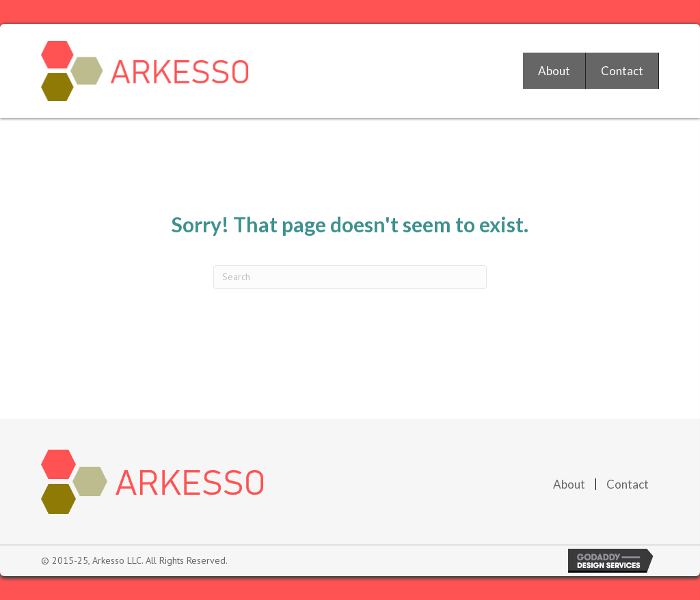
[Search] (350, 277)
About (569, 484)
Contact (628, 484)
